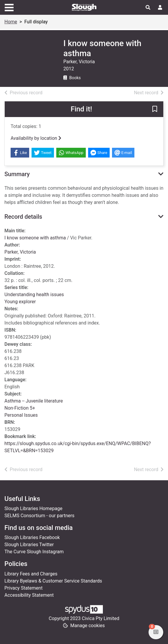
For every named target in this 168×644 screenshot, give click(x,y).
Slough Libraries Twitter (29, 545)
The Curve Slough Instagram (34, 552)
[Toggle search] (148, 8)
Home (11, 22)
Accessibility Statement (29, 595)
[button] (155, 110)
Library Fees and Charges (31, 574)
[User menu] (160, 8)
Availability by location (36, 138)
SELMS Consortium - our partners (39, 516)
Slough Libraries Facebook (32, 537)
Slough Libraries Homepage (33, 508)
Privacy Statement (23, 588)
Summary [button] (17, 174)
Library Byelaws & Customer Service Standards (53, 581)
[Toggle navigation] (9, 7)
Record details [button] (23, 217)
